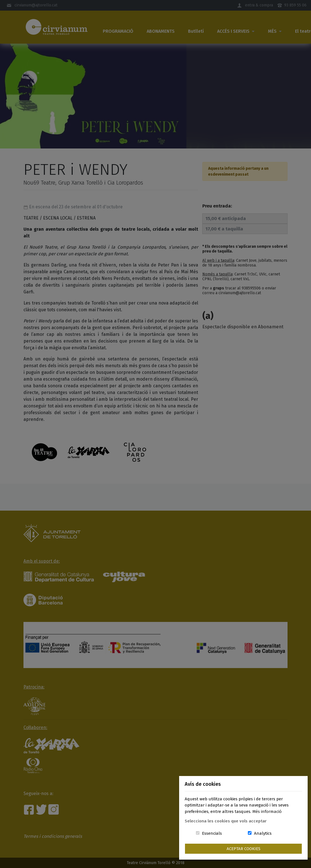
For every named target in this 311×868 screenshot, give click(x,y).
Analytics (263, 833)
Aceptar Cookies (244, 849)
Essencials (212, 833)
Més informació (267, 812)
